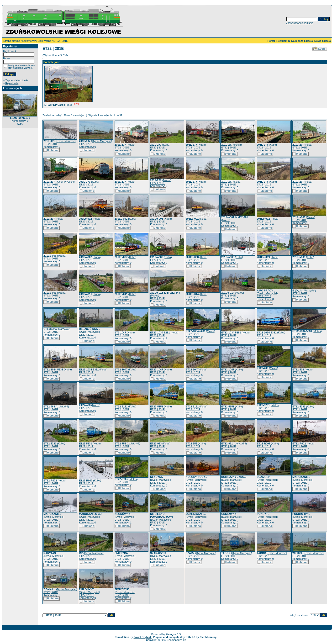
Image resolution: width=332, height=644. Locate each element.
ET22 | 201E (51, 144)
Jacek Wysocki (65, 182)
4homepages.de (177, 640)
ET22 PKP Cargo (55, 105)
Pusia (237, 145)
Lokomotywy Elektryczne (37, 41)
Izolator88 (62, 406)
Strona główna (12, 41)
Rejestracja (12, 83)
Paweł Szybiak (143, 637)
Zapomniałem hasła (17, 80)
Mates (167, 180)
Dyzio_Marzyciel (66, 141)
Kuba (131, 145)
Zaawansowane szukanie (300, 23)
